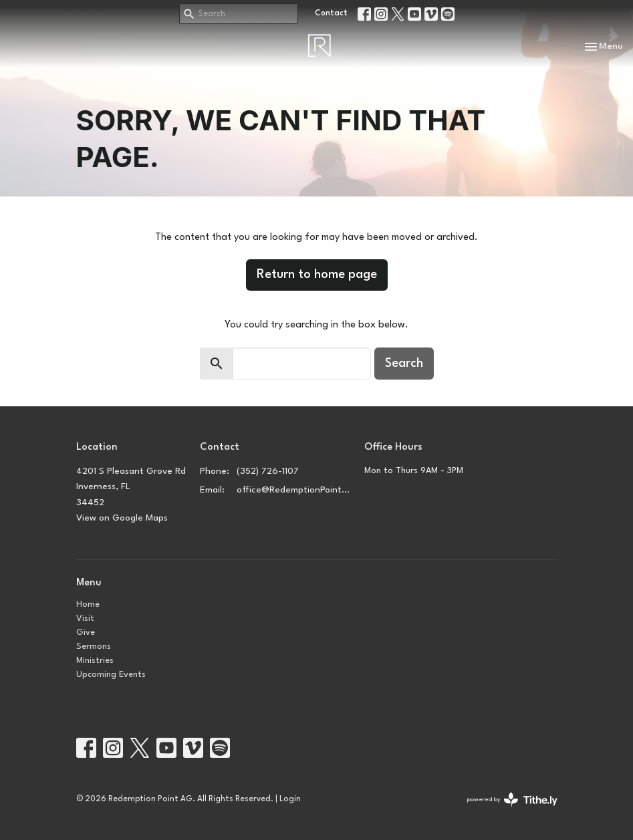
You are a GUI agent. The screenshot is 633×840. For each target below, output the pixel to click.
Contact (331, 13)
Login (290, 799)
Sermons (94, 647)
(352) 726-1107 (268, 471)
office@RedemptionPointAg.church (294, 490)
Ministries (95, 661)
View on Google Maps (122, 518)
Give (86, 633)
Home (88, 604)
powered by (512, 800)
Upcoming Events (111, 675)
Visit (85, 618)
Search (404, 364)
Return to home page (317, 275)
